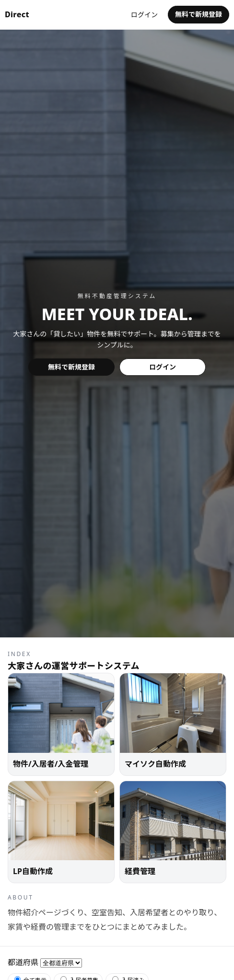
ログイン (144, 15)
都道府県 (23, 962)
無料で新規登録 (199, 14)
